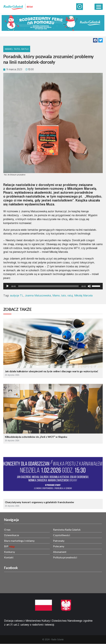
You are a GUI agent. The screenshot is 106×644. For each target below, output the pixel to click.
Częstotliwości (62, 535)
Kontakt (9, 557)
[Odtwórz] (8, 286)
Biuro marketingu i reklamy (19, 541)
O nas (7, 530)
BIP (6, 546)
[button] (95, 40)
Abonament (60, 552)
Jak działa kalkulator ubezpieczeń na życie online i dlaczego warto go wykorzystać (51, 371)
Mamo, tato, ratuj (63, 296)
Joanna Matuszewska (38, 296)
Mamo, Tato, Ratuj (17, 49)
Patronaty (59, 541)
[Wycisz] (89, 286)
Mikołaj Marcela (83, 296)
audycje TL (17, 296)
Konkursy (10, 552)
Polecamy (59, 546)
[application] (53, 286)
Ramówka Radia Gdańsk (67, 530)
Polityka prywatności (65, 557)
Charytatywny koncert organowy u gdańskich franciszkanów (39, 502)
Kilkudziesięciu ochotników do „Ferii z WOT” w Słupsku (36, 437)
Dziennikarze (12, 535)
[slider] (48, 286)
